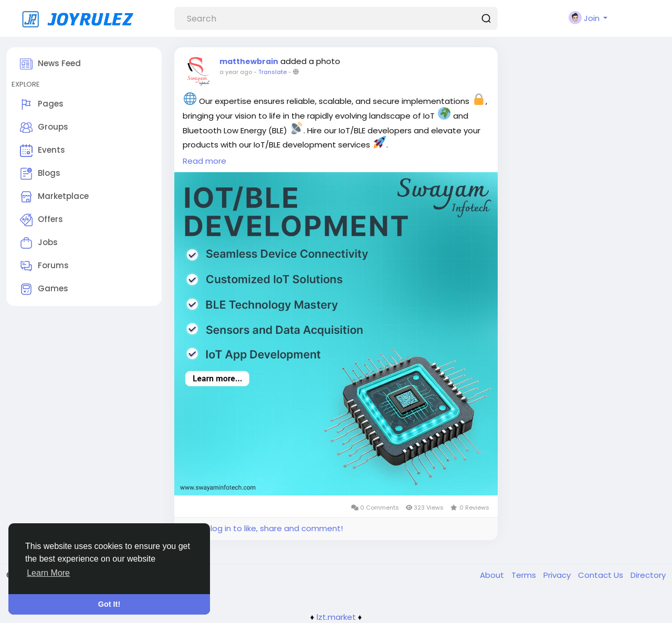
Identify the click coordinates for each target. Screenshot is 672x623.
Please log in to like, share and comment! (262, 528)
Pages (42, 104)
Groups (44, 128)
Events (43, 151)
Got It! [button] (109, 604)
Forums (44, 266)
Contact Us (602, 575)
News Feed (50, 64)
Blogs (40, 174)
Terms (525, 575)
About (493, 575)
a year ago (236, 72)
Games (44, 289)
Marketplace (54, 197)
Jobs (39, 243)
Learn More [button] (48, 573)
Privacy (558, 575)
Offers (41, 220)
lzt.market (336, 617)
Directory (648, 575)
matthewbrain (249, 61)
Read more (204, 161)
